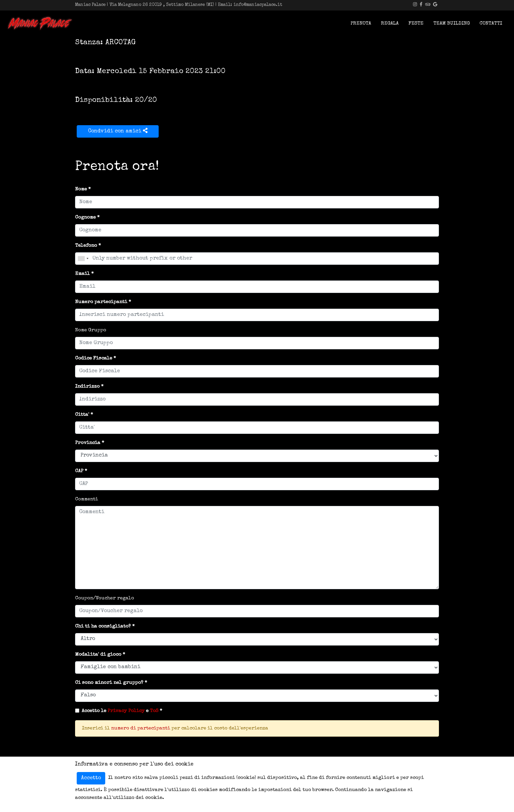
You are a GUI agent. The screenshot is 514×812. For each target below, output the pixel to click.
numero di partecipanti (141, 728)
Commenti (87, 499)
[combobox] (83, 259)
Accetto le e (120, 711)
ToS (154, 711)
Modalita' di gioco (98, 655)
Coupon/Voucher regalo (105, 598)
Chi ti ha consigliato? (103, 626)
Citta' (82, 415)
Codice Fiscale (94, 358)
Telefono (86, 246)
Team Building (452, 23)
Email (82, 274)
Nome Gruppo (91, 330)
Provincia (88, 443)
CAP (79, 471)
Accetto (91, 778)
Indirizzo (87, 387)
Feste (416, 23)
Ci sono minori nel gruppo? (109, 683)
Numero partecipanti (101, 302)
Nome (81, 189)
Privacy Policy (126, 711)
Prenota (361, 23)
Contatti (491, 23)
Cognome (85, 217)
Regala (390, 23)
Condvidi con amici (118, 131)
